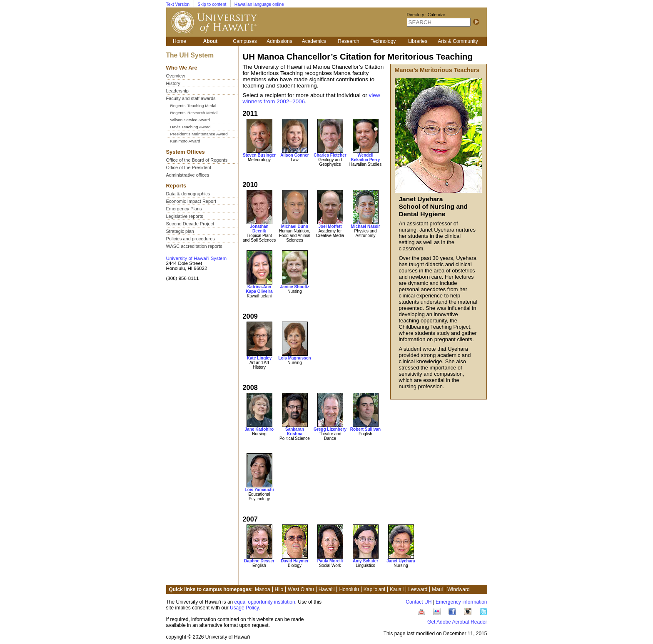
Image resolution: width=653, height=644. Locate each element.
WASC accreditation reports (194, 246)
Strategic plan (180, 231)
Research (348, 41)
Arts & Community (458, 41)
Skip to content (212, 4)
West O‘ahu (301, 589)
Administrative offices (188, 175)
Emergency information (461, 602)
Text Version (178, 4)
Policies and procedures (191, 239)
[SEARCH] (439, 22)
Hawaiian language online (259, 4)
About (211, 41)
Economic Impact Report (191, 201)
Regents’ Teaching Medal (193, 106)
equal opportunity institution (265, 602)
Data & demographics (188, 194)
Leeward (418, 589)
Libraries (418, 41)
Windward (458, 589)
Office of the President (189, 167)
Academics (314, 41)
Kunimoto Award (185, 141)
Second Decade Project (190, 224)
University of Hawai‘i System (197, 258)
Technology (383, 41)
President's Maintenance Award (199, 134)
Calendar (436, 15)
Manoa (263, 589)
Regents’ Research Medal (194, 113)
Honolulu (349, 589)
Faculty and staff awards (191, 98)
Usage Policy (244, 608)
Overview (176, 76)
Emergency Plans (184, 209)
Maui (437, 589)
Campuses (245, 41)
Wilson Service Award (190, 120)
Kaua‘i (397, 589)
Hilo (279, 589)
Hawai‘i (327, 589)
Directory (416, 15)
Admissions (279, 41)
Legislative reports (185, 216)
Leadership (177, 91)
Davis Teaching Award (191, 127)
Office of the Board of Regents (197, 160)
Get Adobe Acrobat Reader (457, 622)
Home (179, 41)
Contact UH (419, 602)
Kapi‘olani (374, 589)
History (173, 83)
